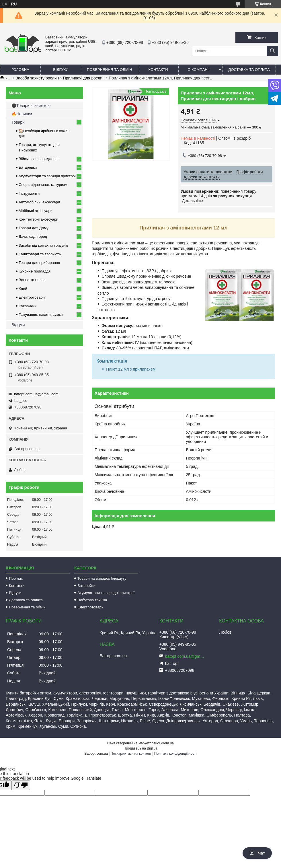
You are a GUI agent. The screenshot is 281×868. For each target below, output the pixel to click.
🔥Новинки (22, 114)
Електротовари (32, 297)
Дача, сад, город (33, 237)
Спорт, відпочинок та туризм (43, 185)
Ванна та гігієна (32, 280)
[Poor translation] (21, 785)
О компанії (199, 70)
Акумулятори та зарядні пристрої (47, 176)
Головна (20, 70)
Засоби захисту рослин (37, 78)
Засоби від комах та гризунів (43, 245)
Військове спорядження (39, 159)
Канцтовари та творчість (40, 254)
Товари (18, 122)
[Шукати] (272, 51)
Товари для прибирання (39, 263)
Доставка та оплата (249, 70)
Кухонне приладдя (35, 271)
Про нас (16, 578)
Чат (257, 853)
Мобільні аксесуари (36, 211)
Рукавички (28, 306)
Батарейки (28, 167)
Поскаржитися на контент (131, 754)
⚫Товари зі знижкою (31, 106)
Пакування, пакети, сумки (41, 315)
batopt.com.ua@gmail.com (36, 394)
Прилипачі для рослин (84, 78)
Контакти (158, 70)
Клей (23, 289)
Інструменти (29, 193)
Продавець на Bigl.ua (140, 748)
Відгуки (61, 70)
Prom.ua (167, 743)
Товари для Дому (34, 228)
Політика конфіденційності (175, 754)
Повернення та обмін (110, 70)
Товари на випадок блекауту (102, 578)
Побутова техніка (92, 600)
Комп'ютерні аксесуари (38, 219)
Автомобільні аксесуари (39, 202)
